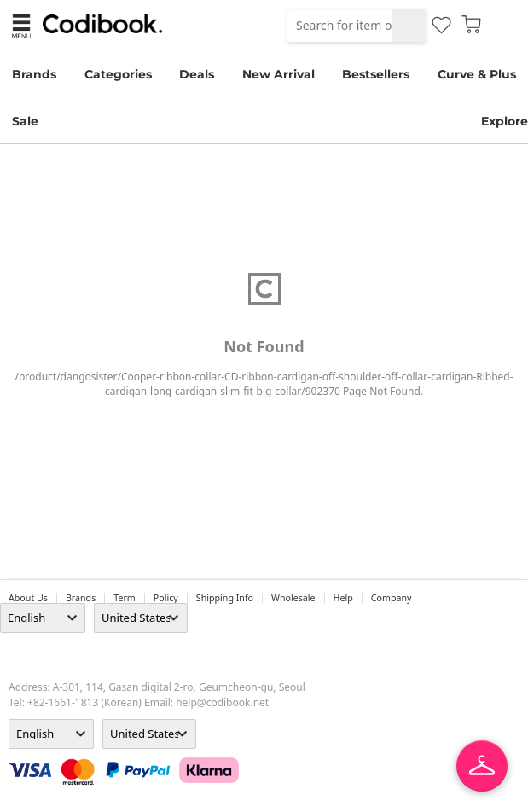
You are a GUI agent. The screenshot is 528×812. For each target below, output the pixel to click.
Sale (25, 121)
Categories (118, 74)
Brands (34, 74)
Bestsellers (376, 74)
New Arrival (279, 74)
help (343, 598)
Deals (197, 74)
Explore (505, 121)
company (392, 598)
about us (28, 598)
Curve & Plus (477, 74)
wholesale (293, 598)
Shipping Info (225, 598)
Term (125, 598)
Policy (166, 598)
